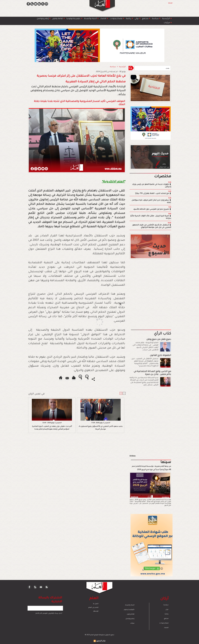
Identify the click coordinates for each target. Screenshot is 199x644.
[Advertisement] (96, 322)
